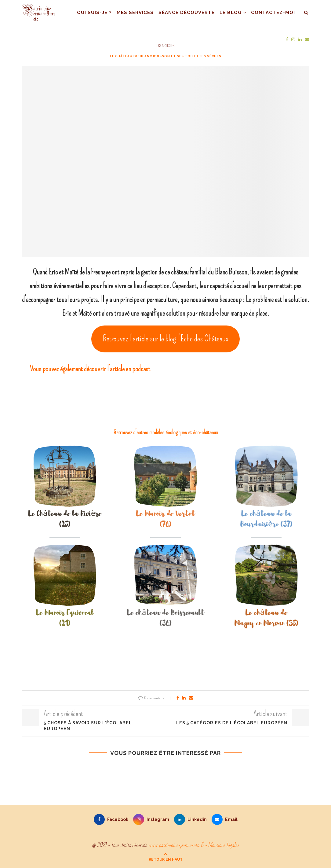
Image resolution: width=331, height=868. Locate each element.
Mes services (135, 13)
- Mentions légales (222, 845)
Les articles (166, 46)
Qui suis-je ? (94, 13)
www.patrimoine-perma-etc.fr (176, 845)
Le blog (231, 13)
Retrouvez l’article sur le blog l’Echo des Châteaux (166, 338)
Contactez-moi (273, 13)
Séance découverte (187, 13)
